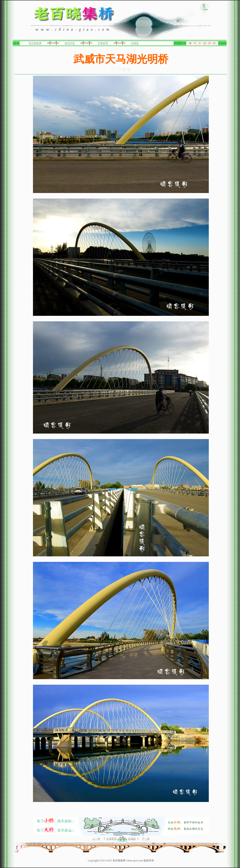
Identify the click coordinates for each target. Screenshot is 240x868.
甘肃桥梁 (103, 43)
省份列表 (70, 43)
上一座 (96, 839)
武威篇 (135, 43)
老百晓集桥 (35, 43)
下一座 (146, 839)
